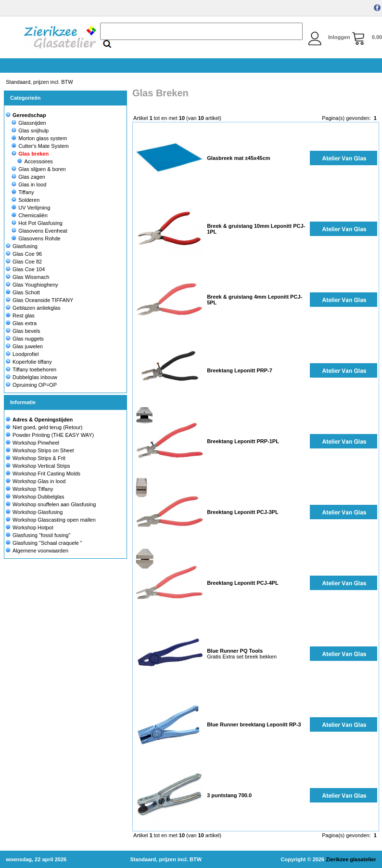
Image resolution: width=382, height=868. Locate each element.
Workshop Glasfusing (38, 512)
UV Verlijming (31, 208)
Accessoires (35, 161)
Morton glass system (39, 138)
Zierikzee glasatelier (351, 859)
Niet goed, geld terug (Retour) (48, 427)
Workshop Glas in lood (39, 481)
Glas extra (21, 323)
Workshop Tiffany (33, 489)
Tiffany (23, 192)
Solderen (25, 200)
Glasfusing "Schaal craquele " (47, 543)
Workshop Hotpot (33, 527)
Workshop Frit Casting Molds (46, 473)
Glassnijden (29, 123)
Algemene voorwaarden (40, 551)
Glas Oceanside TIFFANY (39, 300)
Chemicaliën (30, 215)
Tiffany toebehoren (31, 369)
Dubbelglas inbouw (32, 377)
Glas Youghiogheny (32, 285)
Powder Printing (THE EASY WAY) (53, 435)
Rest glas (20, 316)
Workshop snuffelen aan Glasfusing (54, 504)
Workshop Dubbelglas (38, 497)
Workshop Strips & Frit (39, 458)
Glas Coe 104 (25, 269)
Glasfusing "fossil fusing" (41, 535)
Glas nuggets (25, 339)
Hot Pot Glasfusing (37, 223)
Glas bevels (23, 331)
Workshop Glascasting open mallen (54, 520)
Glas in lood (29, 184)
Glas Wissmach (27, 277)
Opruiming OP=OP (31, 385)
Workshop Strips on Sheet (43, 450)
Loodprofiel (22, 354)
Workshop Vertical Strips (41, 466)
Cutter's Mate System (40, 146)
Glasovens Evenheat (39, 231)
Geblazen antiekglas (33, 308)
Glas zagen (28, 177)
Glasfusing (22, 246)
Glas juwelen (24, 346)
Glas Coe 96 (24, 254)
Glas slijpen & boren (38, 169)
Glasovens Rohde (36, 238)
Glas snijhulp (30, 131)
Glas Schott (23, 292)
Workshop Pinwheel (36, 443)
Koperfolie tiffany (29, 362)
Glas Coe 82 (24, 262)
